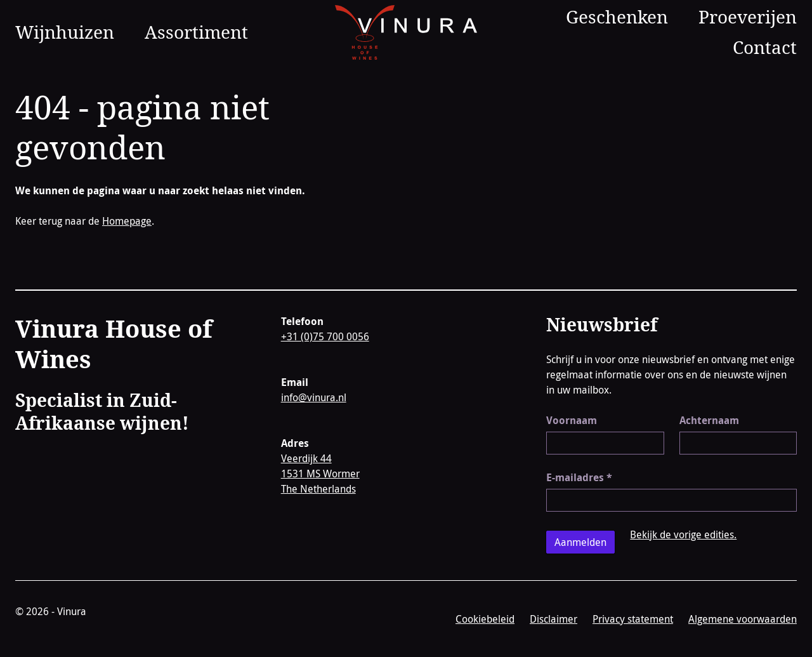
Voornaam (572, 420)
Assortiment (196, 32)
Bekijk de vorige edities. (683, 534)
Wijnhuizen (65, 32)
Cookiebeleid (485, 619)
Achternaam (709, 420)
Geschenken (617, 17)
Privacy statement (633, 619)
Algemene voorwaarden (743, 619)
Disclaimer (553, 619)
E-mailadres (579, 477)
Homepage (127, 221)
